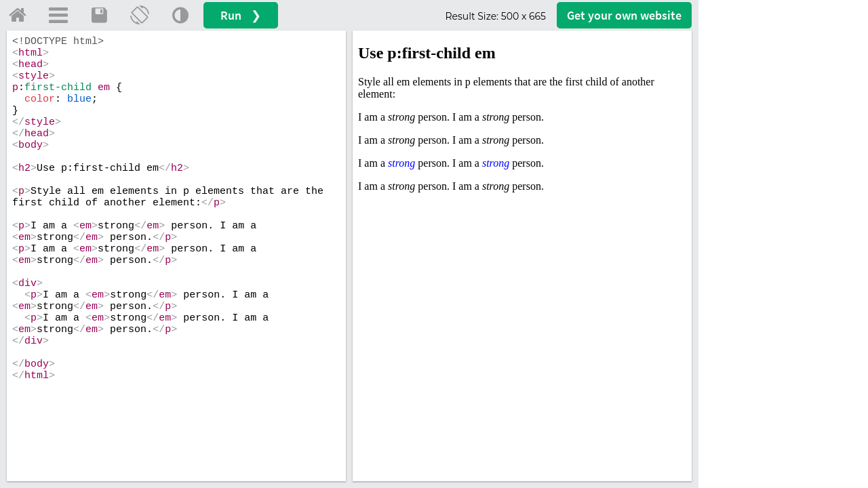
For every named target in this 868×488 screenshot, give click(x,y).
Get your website (624, 15)
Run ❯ (241, 15)
